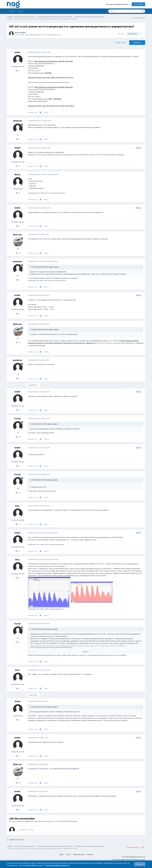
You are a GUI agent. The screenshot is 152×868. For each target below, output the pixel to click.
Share (121, 34)
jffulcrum (17, 235)
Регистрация (138, 4)
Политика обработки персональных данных (129, 860)
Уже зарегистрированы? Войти (118, 4)
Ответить (137, 42)
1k (18, 139)
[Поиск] (119, 11)
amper (23, 32)
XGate (17, 701)
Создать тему (120, 42)
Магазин (12, 11)
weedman (17, 121)
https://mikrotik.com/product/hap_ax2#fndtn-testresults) (54, 61)
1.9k (18, 437)
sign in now (55, 821)
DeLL (17, 506)
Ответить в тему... (26, 830)
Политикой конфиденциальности (57, 865)
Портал (21, 11)
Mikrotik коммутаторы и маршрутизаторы (45, 35)
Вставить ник (32, 112)
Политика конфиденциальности (134, 857)
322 (18, 524)
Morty (17, 175)
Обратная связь (79, 854)
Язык (62, 854)
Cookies (90, 854)
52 (18, 720)
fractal (17, 419)
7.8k (18, 253)
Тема (69, 854)
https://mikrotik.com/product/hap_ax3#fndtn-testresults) (54, 87)
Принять (140, 864)
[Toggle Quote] (31, 267)
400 (18, 71)
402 (18, 193)
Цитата (46, 112)
